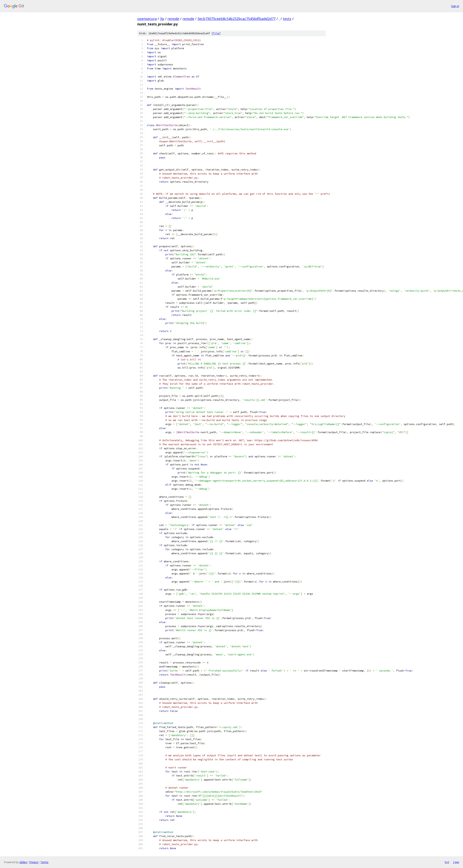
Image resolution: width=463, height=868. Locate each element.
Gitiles (23, 862)
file (216, 33)
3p (162, 19)
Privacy (34, 862)
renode (173, 19)
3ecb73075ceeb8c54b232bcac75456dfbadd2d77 (236, 19)
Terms (44, 862)
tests (287, 19)
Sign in (455, 6)
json (456, 862)
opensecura (147, 19)
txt (447, 862)
